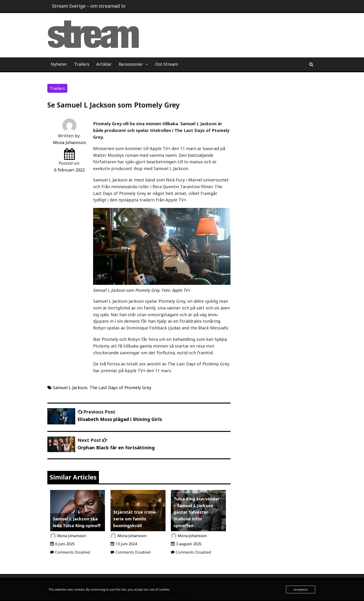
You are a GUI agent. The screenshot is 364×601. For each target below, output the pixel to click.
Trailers (82, 64)
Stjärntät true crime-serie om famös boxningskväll (135, 519)
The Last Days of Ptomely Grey (120, 388)
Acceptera (301, 589)
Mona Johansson (69, 142)
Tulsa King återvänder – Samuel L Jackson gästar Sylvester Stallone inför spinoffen (197, 512)
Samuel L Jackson (70, 388)
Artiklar (104, 64)
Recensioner (131, 64)
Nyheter (59, 64)
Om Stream (167, 64)
